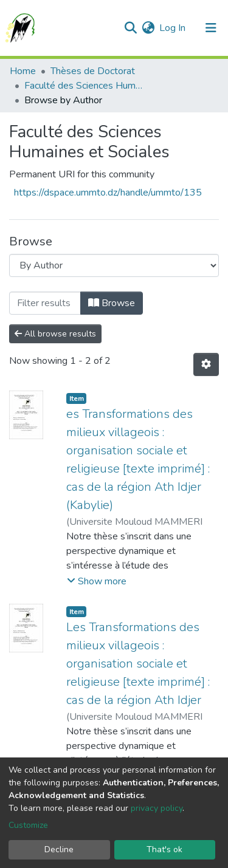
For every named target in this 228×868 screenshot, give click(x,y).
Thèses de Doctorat (93, 71)
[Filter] (45, 303)
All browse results (55, 334)
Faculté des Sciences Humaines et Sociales (85, 86)
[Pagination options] (206, 364)
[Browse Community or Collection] (114, 265)
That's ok (164, 849)
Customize (28, 825)
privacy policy (157, 808)
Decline (59, 849)
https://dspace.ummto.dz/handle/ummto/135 (108, 193)
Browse (112, 303)
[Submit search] (130, 28)
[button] (148, 28)
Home (23, 71)
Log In (173, 28)
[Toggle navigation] (211, 28)
